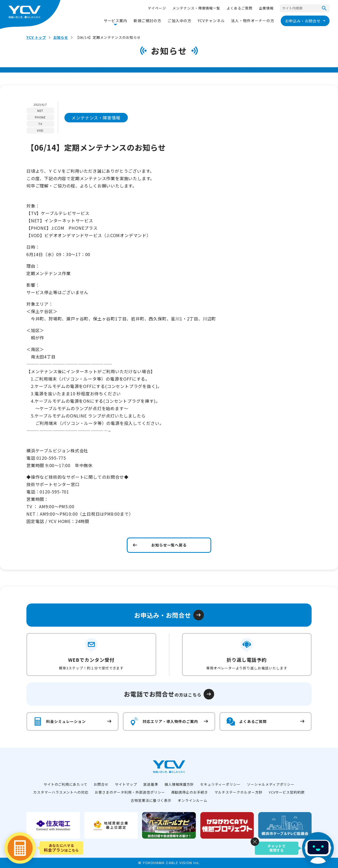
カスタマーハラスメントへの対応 (61, 792)
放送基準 (151, 784)
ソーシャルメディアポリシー (271, 784)
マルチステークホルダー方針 (238, 792)
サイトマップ (126, 784)
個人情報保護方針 (179, 784)
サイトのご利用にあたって (66, 784)
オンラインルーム (193, 800)
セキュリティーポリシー (220, 784)
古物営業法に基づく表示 (151, 800)
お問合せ (101, 784)
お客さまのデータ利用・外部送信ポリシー (130, 792)
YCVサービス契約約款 (287, 792)
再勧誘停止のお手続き (190, 792)
